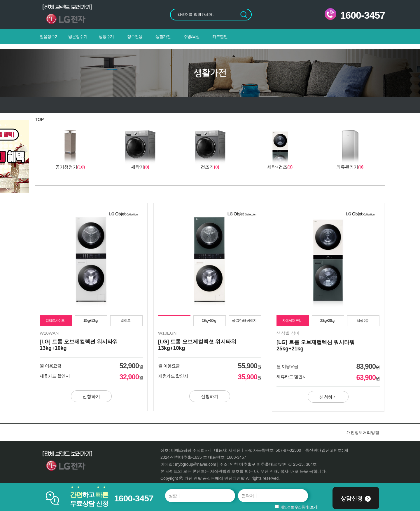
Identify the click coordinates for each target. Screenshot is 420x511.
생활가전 (163, 36)
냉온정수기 (78, 36)
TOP (40, 119)
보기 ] (314, 507)
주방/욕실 (191, 36)
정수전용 (135, 36)
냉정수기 (106, 36)
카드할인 (220, 36)
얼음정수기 (49, 36)
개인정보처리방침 (363, 432)
